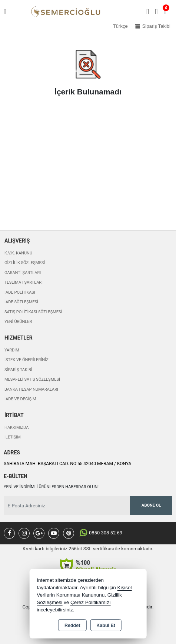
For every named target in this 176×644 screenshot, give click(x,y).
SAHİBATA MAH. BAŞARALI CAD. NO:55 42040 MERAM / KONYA (67, 464)
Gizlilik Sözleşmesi (25, 263)
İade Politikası (20, 292)
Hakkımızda (16, 428)
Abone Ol (151, 505)
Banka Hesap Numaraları (31, 389)
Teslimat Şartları (24, 282)
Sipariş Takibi (18, 370)
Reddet (72, 625)
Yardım (12, 350)
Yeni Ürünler (18, 322)
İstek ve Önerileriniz (26, 360)
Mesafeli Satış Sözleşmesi (32, 379)
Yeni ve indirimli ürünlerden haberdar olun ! (52, 487)
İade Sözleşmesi (21, 302)
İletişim (13, 437)
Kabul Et (106, 625)
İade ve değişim (20, 399)
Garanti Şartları (23, 273)
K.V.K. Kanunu (18, 253)
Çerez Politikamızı (91, 602)
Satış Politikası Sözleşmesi (33, 312)
